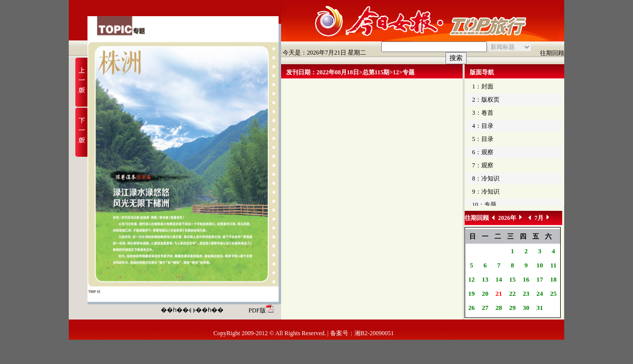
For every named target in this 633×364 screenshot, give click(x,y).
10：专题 (484, 205)
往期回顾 (552, 53)
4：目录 (483, 126)
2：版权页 (486, 100)
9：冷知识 (486, 192)
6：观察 (483, 152)
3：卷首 (483, 113)
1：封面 (483, 86)
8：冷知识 (486, 178)
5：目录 (483, 139)
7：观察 (483, 165)
